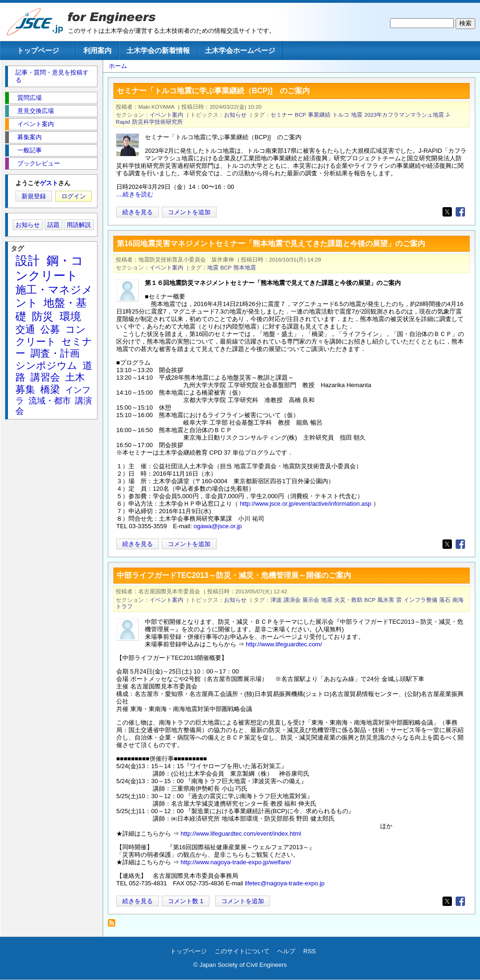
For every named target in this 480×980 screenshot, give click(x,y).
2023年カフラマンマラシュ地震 (404, 115)
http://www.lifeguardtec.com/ (284, 644)
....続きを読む (135, 194)
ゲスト (49, 183)
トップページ (38, 50)
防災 (43, 316)
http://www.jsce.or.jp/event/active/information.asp (306, 504)
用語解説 (79, 225)
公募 (50, 329)
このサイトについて (242, 951)
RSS (310, 951)
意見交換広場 (36, 111)
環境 (70, 316)
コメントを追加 (189, 212)
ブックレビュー (39, 163)
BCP (300, 115)
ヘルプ (286, 951)
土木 (75, 377)
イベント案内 (166, 115)
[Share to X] (447, 212)
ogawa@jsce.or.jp (218, 526)
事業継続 (319, 115)
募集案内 (30, 137)
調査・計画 (55, 353)
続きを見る (138, 212)
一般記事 (30, 150)
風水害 (386, 600)
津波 (276, 600)
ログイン (74, 196)
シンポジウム (46, 365)
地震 (357, 115)
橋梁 (50, 389)
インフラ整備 (420, 600)
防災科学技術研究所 (157, 122)
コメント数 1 (186, 901)
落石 (445, 600)
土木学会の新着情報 (158, 50)
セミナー (282, 115)
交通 (25, 329)
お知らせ (235, 115)
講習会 (45, 377)
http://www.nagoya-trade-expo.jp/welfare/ (236, 862)
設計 (28, 261)
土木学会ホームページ (240, 50)
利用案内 (97, 50)
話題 (53, 225)
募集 (25, 389)
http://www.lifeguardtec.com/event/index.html (241, 834)
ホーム (118, 66)
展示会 (311, 600)
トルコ (341, 115)
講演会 (292, 600)
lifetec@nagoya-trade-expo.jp (285, 883)
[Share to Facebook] (460, 212)
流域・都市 (50, 401)
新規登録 (34, 196)
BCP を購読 (114, 925)
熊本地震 (245, 267)
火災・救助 (348, 600)
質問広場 (30, 98)
